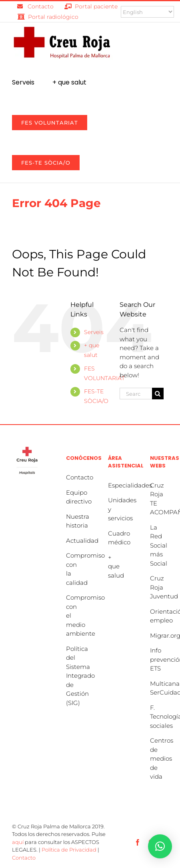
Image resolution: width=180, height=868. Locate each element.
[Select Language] (147, 12)
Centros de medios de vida (162, 758)
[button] (160, 846)
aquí (18, 842)
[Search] (158, 394)
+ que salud (116, 566)
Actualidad (82, 541)
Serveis (94, 332)
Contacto (80, 477)
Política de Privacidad (69, 850)
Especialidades (130, 485)
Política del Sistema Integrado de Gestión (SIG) (80, 676)
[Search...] (136, 394)
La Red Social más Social (159, 545)
